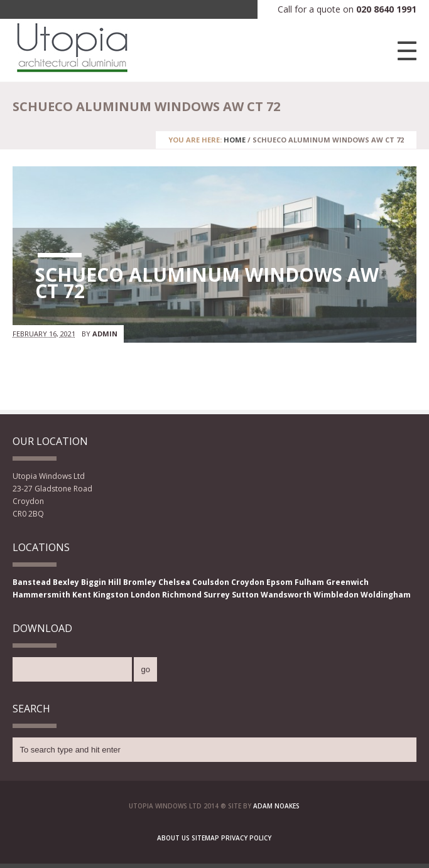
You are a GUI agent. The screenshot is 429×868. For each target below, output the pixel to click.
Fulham (309, 582)
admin (105, 334)
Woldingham (386, 595)
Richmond (182, 595)
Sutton (245, 595)
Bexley (66, 582)
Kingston (111, 595)
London (145, 595)
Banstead (32, 582)
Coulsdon (211, 582)
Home (235, 140)
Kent (82, 595)
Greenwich (347, 582)
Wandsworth (286, 595)
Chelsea (174, 582)
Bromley (140, 582)
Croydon (248, 582)
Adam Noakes (276, 806)
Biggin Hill (101, 582)
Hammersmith (41, 595)
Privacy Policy (246, 838)
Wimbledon (336, 595)
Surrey (217, 595)
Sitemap (205, 838)
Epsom (280, 582)
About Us (173, 838)
